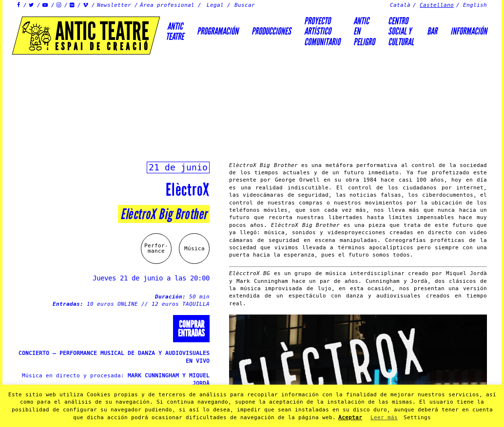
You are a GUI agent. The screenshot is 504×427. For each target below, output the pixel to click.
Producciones (271, 31)
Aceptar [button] (350, 418)
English (475, 5)
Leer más (384, 418)
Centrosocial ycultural (401, 31)
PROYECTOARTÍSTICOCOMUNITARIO (322, 31)
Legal (215, 5)
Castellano (437, 5)
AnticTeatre (175, 31)
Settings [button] (417, 418)
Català (400, 5)
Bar (432, 31)
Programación (218, 31)
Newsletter (114, 5)
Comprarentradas (191, 329)
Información (469, 31)
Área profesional (167, 5)
